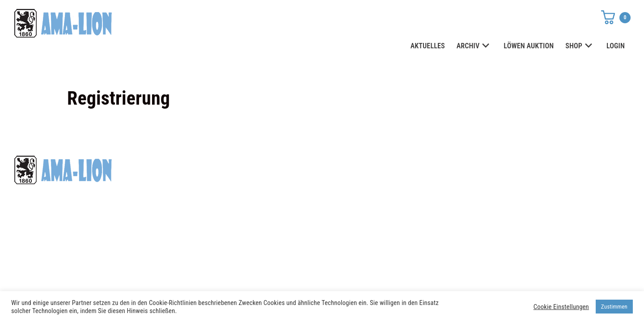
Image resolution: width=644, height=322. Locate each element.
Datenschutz (455, 166)
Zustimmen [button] (614, 307)
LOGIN (616, 46)
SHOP (580, 46)
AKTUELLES (428, 46)
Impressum (453, 182)
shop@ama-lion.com (258, 182)
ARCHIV (475, 46)
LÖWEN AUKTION (529, 46)
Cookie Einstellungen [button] (561, 307)
